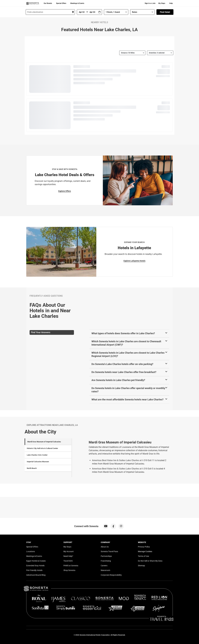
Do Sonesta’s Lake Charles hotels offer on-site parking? (122, 364)
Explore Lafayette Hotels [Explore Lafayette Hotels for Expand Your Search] (134, 261)
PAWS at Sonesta (71, 566)
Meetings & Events (77, 3)
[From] (82, 12)
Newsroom (105, 570)
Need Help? (68, 556)
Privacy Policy (144, 547)
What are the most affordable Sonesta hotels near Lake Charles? (127, 399)
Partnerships (106, 556)
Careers (104, 566)
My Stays (162, 3)
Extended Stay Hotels (35, 566)
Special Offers (61, 3)
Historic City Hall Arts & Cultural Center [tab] (42, 448)
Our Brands (48, 3)
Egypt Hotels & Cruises (36, 561)
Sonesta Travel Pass (109, 551)
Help (171, 3)
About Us (105, 547)
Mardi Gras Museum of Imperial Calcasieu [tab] (44, 442)
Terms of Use (143, 556)
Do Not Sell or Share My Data (150, 561)
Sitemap (141, 566)
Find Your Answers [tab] (41, 332)
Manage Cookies (145, 551)
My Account (69, 551)
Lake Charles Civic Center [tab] (37, 455)
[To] (93, 12)
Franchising (106, 561)
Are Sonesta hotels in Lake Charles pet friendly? (118, 380)
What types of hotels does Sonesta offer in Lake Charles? (123, 333)
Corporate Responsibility (111, 575)
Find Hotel (165, 12)
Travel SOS (68, 561)
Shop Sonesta (69, 570)
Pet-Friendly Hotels (34, 570)
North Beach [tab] (32, 468)
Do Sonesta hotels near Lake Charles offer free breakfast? (124, 372)
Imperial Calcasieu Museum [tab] (38, 462)
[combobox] (50, 12)
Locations (31, 551)
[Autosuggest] (50, 12)
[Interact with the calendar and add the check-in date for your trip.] (99, 12)
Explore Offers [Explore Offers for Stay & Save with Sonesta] (65, 191)
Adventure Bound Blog (36, 575)
